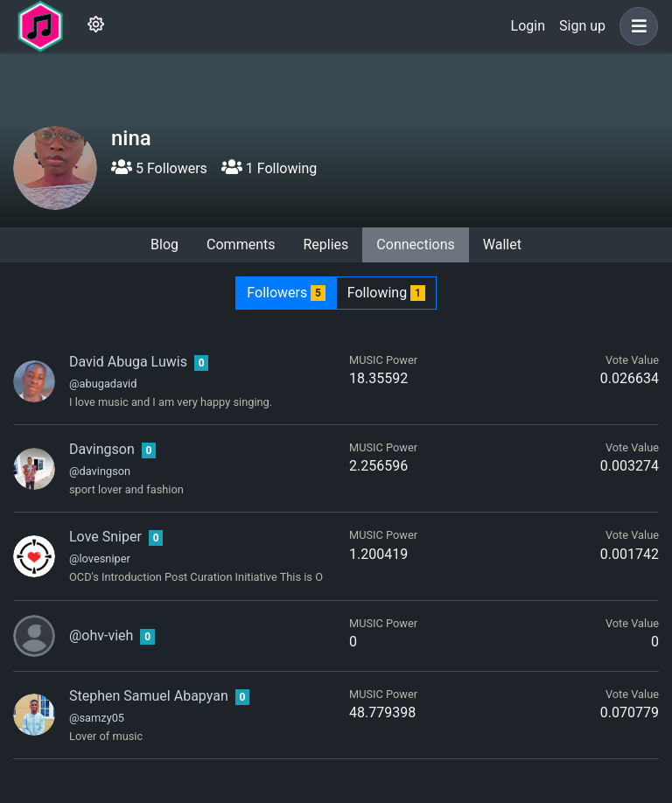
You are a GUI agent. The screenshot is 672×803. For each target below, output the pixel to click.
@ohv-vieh (101, 635)
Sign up (582, 26)
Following (386, 293)
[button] (635, 26)
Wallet (502, 244)
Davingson (102, 449)
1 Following (269, 168)
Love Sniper (105, 537)
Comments (241, 244)
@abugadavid (103, 384)
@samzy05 (97, 718)
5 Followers (159, 168)
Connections (415, 244)
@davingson (100, 471)
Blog (164, 244)
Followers (286, 293)
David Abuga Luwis (128, 362)
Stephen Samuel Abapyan (149, 696)
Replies (325, 244)
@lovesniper (100, 559)
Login (528, 26)
